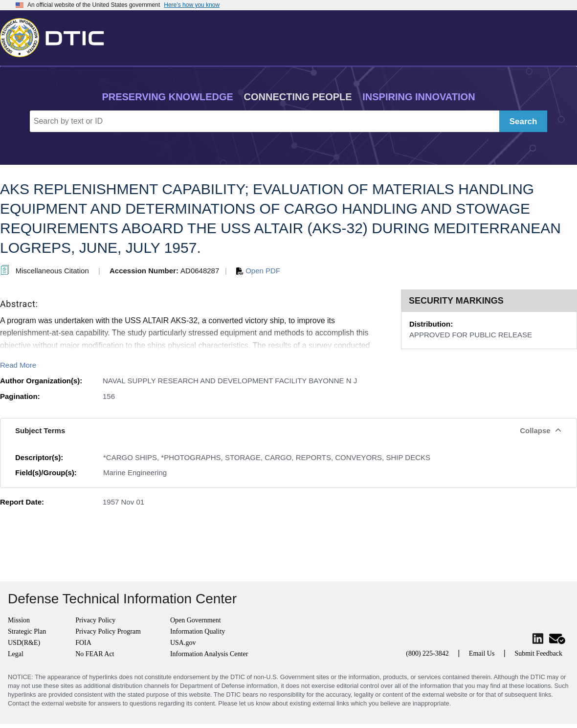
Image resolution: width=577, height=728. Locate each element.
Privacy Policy (95, 620)
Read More (18, 365)
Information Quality (198, 631)
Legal (16, 654)
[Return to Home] (56, 36)
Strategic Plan (27, 631)
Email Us (482, 653)
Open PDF (258, 271)
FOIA (83, 643)
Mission (19, 620)
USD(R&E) (24, 643)
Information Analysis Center (209, 654)
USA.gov (183, 643)
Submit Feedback (538, 653)
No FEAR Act (95, 654)
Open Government (196, 620)
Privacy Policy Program (108, 631)
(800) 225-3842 (427, 653)
